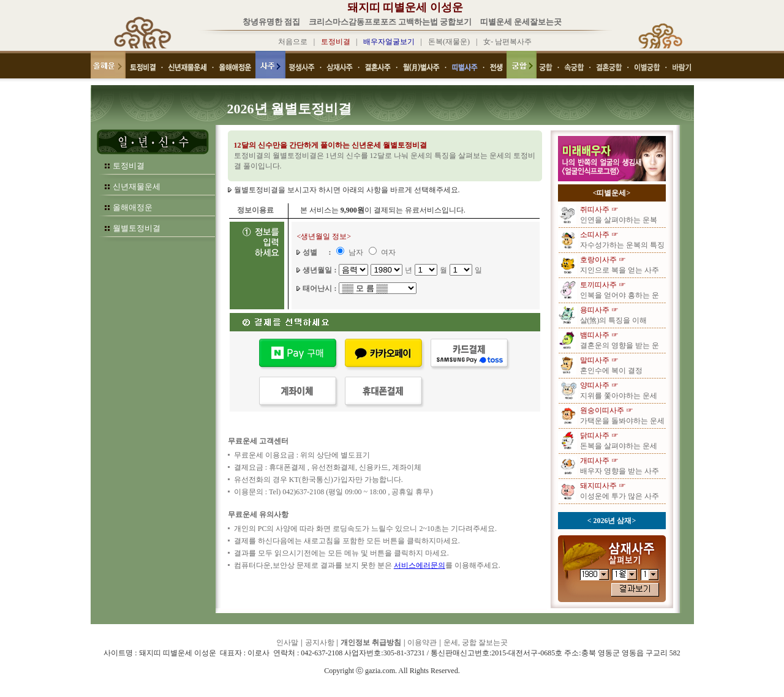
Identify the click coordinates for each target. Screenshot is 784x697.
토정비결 (129, 166)
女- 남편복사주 (507, 42)
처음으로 (293, 42)
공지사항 (320, 642)
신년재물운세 (137, 186)
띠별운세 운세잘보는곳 (521, 22)
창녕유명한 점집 (271, 22)
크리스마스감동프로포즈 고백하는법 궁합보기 (390, 22)
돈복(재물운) (449, 42)
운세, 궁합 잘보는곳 (476, 642)
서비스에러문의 (420, 565)
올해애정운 (133, 207)
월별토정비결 (137, 228)
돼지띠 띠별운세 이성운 (405, 7)
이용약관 (422, 642)
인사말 (287, 642)
